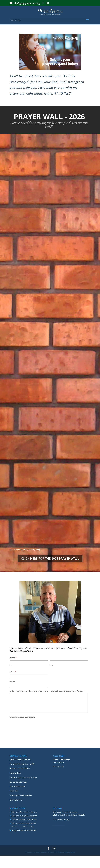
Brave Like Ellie (16, 812)
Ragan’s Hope (15, 785)
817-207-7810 (58, 775)
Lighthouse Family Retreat (20, 772)
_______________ (58, 836)
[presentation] (28, 724)
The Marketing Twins (66, 865)
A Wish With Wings (17, 799)
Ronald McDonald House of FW (22, 776)
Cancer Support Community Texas (23, 790)
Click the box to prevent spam (22, 717)
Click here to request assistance (24, 828)
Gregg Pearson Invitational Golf (24, 843)
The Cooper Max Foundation (21, 808)
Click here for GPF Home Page (23, 839)
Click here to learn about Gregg (24, 832)
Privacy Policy (58, 779)
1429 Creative (41, 865)
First (12, 666)
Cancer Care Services (18, 794)
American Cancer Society (20, 781)
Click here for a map (61, 832)
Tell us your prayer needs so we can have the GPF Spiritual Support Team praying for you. (48, 691)
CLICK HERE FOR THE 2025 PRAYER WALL (50, 558)
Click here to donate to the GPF (24, 836)
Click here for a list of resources (24, 825)
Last (51, 666)
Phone (13, 682)
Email (13, 672)
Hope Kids (14, 803)
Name (13, 658)
